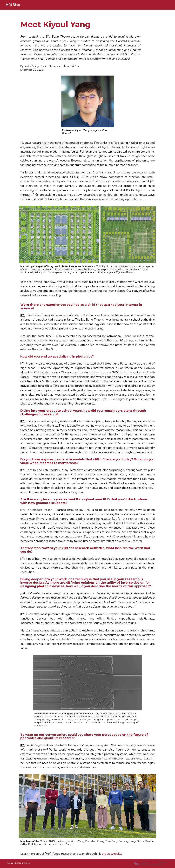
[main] (94, 24)
